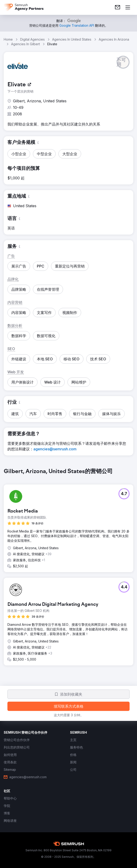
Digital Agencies (32, 39)
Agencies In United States (72, 39)
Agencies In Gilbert (25, 44)
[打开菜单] (128, 7)
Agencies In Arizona (114, 39)
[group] (68, 571)
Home (8, 39)
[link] (118, 7)
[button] (123, 62)
